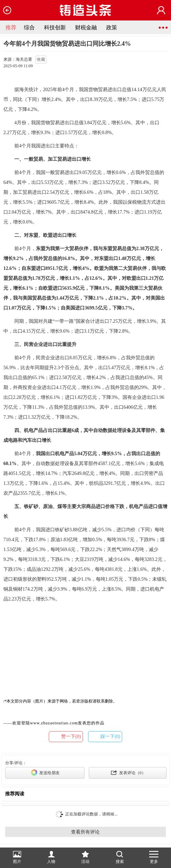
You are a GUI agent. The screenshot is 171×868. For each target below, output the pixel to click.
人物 (51, 857)
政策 (112, 27)
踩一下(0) (110, 736)
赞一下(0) (71, 736)
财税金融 (86, 27)
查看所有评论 (85, 832)
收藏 (41, 59)
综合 (29, 27)
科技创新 (55, 27)
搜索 (120, 857)
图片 (17, 857)
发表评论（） (128, 772)
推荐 (11, 27)
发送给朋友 (45, 772)
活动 (85, 857)
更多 (154, 857)
